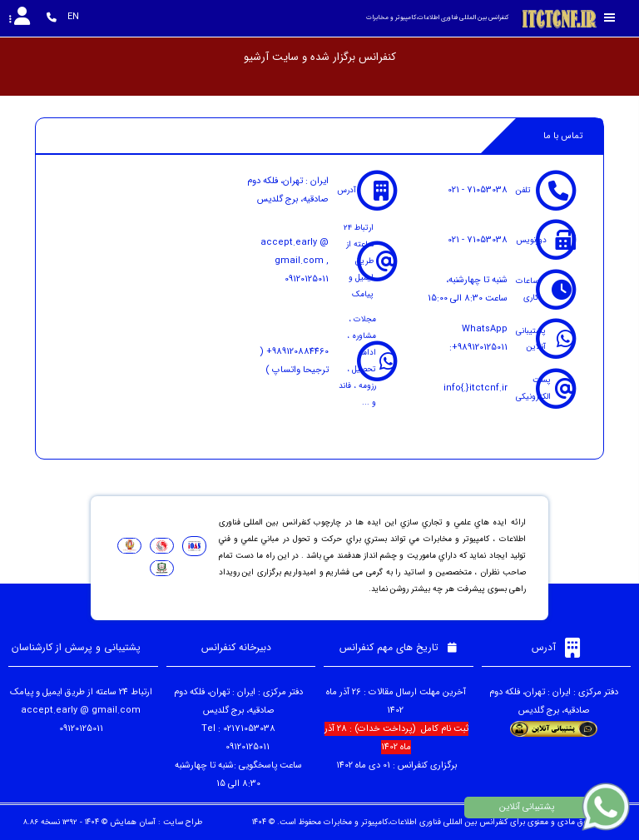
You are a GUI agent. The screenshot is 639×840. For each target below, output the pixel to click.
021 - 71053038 (478, 190)
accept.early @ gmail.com (81, 711)
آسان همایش (133, 822)
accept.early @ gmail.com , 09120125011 (295, 261)
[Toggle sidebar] (610, 18)
